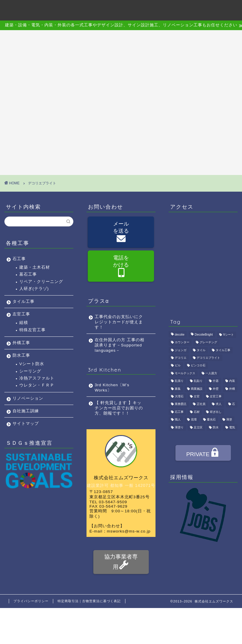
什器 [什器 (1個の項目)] (216, 381)
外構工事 (21, 343)
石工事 (19, 259)
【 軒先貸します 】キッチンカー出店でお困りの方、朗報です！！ (119, 408)
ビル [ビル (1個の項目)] (178, 366)
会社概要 (63, 9)
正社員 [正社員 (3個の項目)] (201, 404)
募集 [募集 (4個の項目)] (178, 389)
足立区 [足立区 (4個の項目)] (198, 427)
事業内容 (90, 9)
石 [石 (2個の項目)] (234, 404)
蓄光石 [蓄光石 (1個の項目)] (211, 420)
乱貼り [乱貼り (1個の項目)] (198, 381)
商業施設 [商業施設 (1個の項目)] (197, 389)
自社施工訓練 (26, 411)
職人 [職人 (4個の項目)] (178, 420)
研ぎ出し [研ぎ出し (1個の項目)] (216, 412)
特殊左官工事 (32, 330)
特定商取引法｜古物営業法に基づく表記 (89, 601)
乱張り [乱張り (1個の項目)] (179, 381)
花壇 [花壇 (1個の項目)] (194, 420)
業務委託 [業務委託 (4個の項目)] (181, 404)
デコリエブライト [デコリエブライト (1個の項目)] (208, 358)
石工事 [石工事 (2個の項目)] (179, 412)
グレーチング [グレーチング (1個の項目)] (208, 342)
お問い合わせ (205, 9)
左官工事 (21, 314)
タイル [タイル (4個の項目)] (201, 350)
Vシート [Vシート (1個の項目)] (228, 335)
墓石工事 (28, 274)
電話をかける (121, 267)
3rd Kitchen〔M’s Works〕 (112, 388)
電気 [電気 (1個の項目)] (232, 427)
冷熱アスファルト (37, 378)
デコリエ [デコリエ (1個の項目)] (181, 358)
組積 (24, 323)
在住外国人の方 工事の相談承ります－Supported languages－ (120, 345)
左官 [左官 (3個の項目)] (197, 396)
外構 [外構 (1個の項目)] (232, 389)
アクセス (145, 9)
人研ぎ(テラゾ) (34, 289)
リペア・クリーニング (41, 282)
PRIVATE (203, 453)
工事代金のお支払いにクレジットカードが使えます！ (119, 322)
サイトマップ (26, 424)
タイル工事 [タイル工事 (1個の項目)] (223, 350)
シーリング (30, 371)
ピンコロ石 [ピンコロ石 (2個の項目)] (198, 366)
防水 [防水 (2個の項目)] (216, 427)
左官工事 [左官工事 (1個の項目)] (216, 396)
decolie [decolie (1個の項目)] (180, 335)
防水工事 (21, 355)
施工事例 (117, 9)
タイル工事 (24, 302)
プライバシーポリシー (31, 601)
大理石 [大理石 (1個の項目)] (179, 396)
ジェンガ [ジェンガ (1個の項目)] (181, 350)
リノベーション (28, 398)
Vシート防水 (32, 364)
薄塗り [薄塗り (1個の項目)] (179, 427)
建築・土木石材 (35, 267)
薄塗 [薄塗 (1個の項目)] (229, 420)
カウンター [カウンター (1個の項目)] (182, 342)
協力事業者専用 (121, 562)
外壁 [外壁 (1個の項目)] (216, 389)
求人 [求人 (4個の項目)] (219, 404)
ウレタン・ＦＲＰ (37, 385)
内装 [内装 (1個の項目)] (232, 381)
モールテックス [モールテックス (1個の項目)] (185, 373)
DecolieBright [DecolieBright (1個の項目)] (204, 335)
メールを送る (121, 233)
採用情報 (172, 9)
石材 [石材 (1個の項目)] (197, 412)
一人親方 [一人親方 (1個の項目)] (211, 373)
